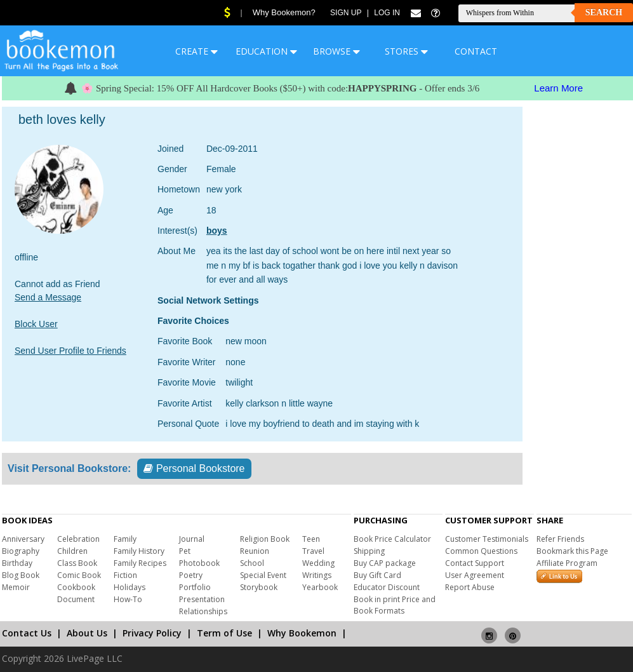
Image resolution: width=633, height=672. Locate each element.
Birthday (17, 563)
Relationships (203, 611)
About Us (87, 633)
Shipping (369, 551)
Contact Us (27, 633)
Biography (21, 551)
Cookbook (76, 587)
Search (604, 12)
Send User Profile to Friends (70, 351)
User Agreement (475, 575)
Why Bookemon (302, 633)
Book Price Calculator (392, 539)
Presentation (202, 599)
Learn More (558, 88)
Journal (192, 539)
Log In (387, 13)
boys (217, 231)
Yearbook (320, 587)
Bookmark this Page (572, 551)
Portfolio (195, 587)
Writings (317, 575)
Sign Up (346, 13)
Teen (311, 539)
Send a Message (48, 297)
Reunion (255, 551)
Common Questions (481, 551)
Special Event (263, 575)
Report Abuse (470, 587)
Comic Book (79, 575)
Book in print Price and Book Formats (395, 605)
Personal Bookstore (194, 468)
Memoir (16, 587)
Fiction (125, 575)
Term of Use (224, 633)
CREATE (197, 51)
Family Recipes (140, 563)
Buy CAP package (385, 563)
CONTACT (476, 51)
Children (72, 551)
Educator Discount (387, 587)
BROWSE (336, 51)
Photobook (199, 563)
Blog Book (21, 575)
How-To (128, 599)
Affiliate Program (567, 563)
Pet (185, 551)
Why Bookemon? (284, 12)
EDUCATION (266, 51)
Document (76, 599)
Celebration (78, 539)
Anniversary (23, 539)
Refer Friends (560, 539)
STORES (406, 51)
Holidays (130, 587)
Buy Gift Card (377, 575)
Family (125, 539)
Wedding (318, 563)
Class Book (77, 563)
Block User (36, 324)
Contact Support (475, 563)
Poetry (191, 575)
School (252, 563)
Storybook (259, 587)
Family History (139, 551)
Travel (313, 551)
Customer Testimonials (487, 539)
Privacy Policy (152, 633)
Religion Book (265, 539)
